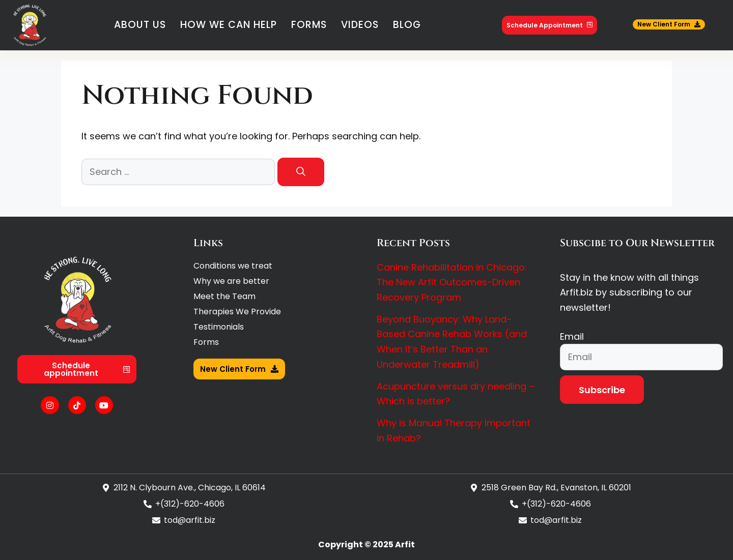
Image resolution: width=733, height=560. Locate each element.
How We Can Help (229, 25)
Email (572, 336)
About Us (140, 25)
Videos (360, 25)
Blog (407, 25)
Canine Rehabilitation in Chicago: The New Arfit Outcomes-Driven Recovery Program (452, 282)
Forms (309, 25)
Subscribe (602, 390)
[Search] (301, 172)
